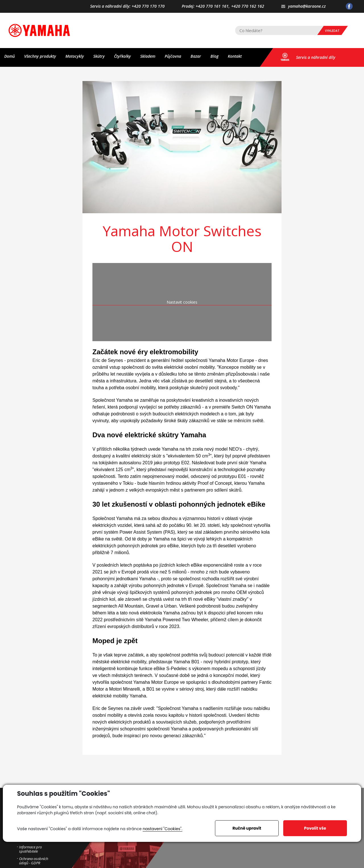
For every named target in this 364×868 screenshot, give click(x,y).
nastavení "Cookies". (163, 829)
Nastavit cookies (182, 302)
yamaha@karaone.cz (303, 6)
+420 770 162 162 (248, 6)
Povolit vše (315, 828)
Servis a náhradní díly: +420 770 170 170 (127, 6)
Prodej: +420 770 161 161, (206, 6)
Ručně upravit (247, 828)
